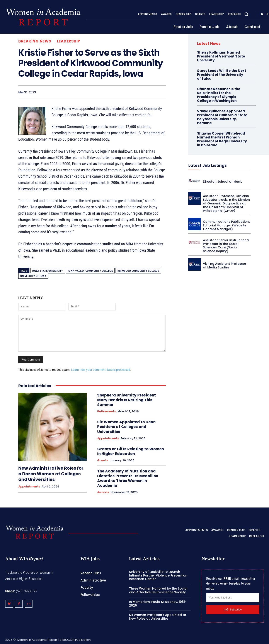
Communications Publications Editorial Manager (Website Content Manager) (227, 225)
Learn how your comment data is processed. (101, 370)
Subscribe (233, 609)
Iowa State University (48, 271)
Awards (103, 492)
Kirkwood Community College (138, 271)
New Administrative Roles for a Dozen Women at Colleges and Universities (51, 474)
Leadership (69, 41)
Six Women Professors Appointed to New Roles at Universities (158, 617)
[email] (233, 598)
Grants (103, 460)
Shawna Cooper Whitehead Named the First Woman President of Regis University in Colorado (222, 139)
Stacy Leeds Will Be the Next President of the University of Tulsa (222, 75)
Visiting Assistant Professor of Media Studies (225, 266)
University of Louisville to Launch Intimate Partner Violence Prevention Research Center (158, 575)
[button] (246, 14)
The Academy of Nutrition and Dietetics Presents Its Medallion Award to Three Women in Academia (128, 478)
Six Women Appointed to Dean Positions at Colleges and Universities (126, 427)
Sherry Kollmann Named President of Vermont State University (221, 56)
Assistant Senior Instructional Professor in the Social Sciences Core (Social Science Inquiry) (226, 246)
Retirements (106, 411)
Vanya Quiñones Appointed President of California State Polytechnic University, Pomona (222, 117)
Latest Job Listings (208, 165)
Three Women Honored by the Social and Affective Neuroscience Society (158, 590)
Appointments (29, 487)
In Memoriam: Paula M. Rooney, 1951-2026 (158, 604)
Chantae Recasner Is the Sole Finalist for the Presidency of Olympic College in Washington (219, 95)
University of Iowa (33, 276)
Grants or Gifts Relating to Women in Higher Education (131, 451)
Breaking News (35, 41)
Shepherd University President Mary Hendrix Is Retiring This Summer (127, 400)
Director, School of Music (223, 182)
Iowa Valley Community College (90, 271)
